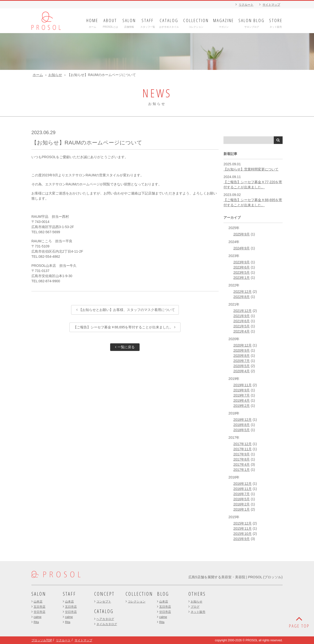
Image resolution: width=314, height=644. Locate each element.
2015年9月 (242, 539)
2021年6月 (242, 321)
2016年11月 (242, 489)
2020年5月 (242, 366)
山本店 (38, 602)
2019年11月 (242, 385)
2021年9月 (242, 316)
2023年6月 (242, 267)
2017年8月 (242, 459)
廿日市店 (39, 612)
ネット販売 (198, 612)
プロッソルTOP (42, 640)
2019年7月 (242, 395)
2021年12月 (242, 311)
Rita (36, 622)
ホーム (38, 75)
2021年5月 (242, 326)
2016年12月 (242, 484)
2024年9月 (242, 248)
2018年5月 (242, 430)
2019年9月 (242, 390)
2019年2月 (242, 406)
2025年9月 (242, 234)
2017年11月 (242, 449)
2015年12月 (242, 523)
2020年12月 (242, 345)
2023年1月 (242, 278)
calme (38, 617)
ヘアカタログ (105, 619)
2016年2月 (242, 504)
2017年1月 (242, 470)
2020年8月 (242, 356)
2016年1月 (242, 509)
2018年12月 (242, 420)
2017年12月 (242, 444)
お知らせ (55, 75)
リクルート (246, 5)
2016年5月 (242, 499)
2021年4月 (242, 331)
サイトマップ (271, 5)
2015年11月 (242, 528)
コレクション (137, 602)
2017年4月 (242, 464)
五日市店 (39, 607)
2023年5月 (242, 272)
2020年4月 (242, 371)
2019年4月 (242, 400)
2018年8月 (242, 425)
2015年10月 (242, 534)
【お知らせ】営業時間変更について (251, 169)
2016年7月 (242, 494)
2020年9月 (242, 350)
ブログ (195, 607)
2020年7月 (242, 361)
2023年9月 (242, 262)
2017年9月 (242, 454)
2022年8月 (242, 297)
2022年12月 (242, 292)
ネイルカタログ (107, 624)
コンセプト (104, 602)
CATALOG (104, 611)
